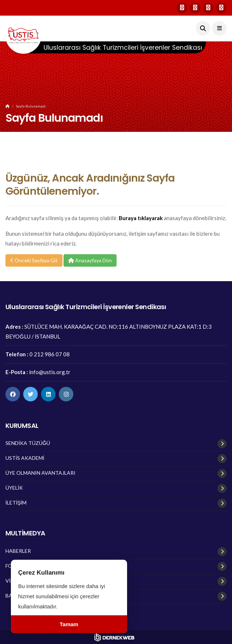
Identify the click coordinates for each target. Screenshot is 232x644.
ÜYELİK (14, 488)
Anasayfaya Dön (90, 260)
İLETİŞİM (16, 503)
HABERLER (18, 551)
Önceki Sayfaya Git (34, 260)
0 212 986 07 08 (50, 354)
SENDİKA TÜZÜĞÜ (28, 443)
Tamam (69, 624)
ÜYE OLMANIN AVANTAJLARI (40, 473)
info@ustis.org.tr (50, 372)
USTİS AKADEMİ (25, 458)
